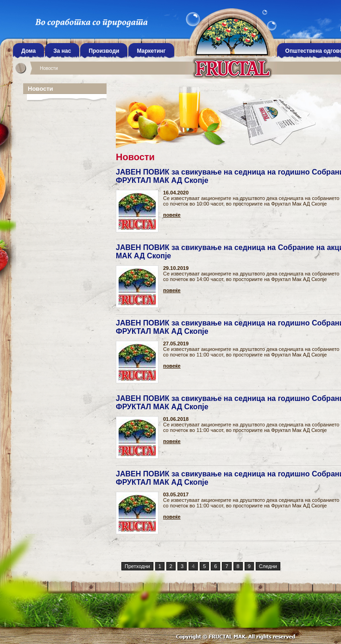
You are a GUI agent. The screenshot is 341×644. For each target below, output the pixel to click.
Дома (28, 51)
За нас (62, 51)
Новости (49, 68)
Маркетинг (151, 51)
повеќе (172, 215)
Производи (104, 51)
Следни (268, 566)
